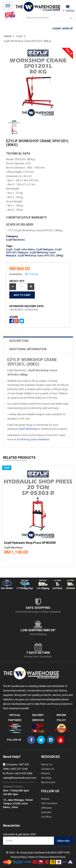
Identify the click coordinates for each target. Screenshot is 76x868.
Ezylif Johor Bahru (24, 250)
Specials (46, 812)
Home (8, 36)
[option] (38, 516)
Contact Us (48, 769)
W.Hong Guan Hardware (35, 439)
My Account (48, 782)
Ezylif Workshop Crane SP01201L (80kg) (28, 41)
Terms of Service (38, 857)
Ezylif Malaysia (45, 250)
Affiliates (46, 808)
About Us (47, 764)
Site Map (46, 778)
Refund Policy (57, 857)
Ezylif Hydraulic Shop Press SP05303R (30, 543)
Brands (45, 799)
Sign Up (68, 28)
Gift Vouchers (49, 803)
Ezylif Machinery (15, 240)
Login (56, 28)
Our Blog (46, 817)
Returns (46, 773)
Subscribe (63, 841)
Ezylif (20, 36)
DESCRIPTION (19, 341)
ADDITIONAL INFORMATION (28, 349)
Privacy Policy (19, 857)
